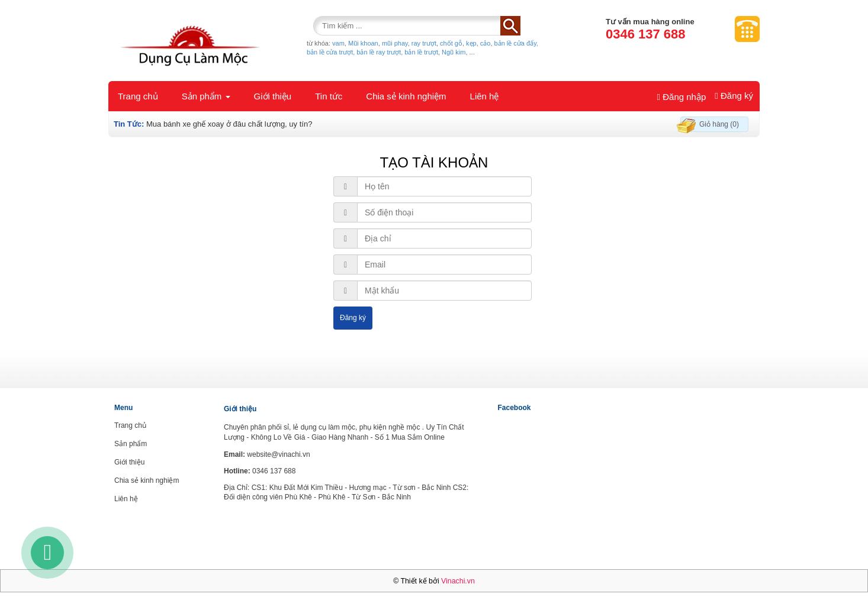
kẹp (471, 43)
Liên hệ (485, 96)
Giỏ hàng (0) (719, 124)
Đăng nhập (682, 97)
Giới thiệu (273, 96)
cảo (486, 43)
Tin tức (329, 96)
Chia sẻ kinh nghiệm (406, 96)
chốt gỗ (451, 43)
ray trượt (424, 43)
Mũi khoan (363, 43)
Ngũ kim (454, 52)
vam (338, 43)
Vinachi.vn (458, 581)
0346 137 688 (646, 34)
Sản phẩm (206, 96)
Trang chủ (138, 96)
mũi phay (395, 43)
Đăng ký (734, 96)
